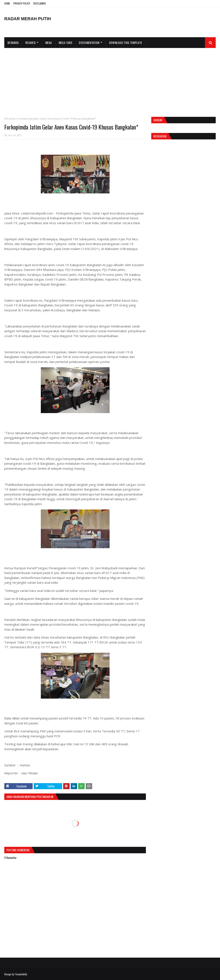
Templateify (21, 974)
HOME (7, 3)
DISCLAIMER (40, 3)
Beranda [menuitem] (13, 42)
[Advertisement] (110, 80)
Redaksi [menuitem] (30, 42)
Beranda (10, 119)
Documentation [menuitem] (89, 42)
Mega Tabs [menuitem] (66, 42)
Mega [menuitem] (49, 42)
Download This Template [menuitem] (126, 42)
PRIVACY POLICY (22, 3)
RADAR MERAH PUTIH (28, 19)
